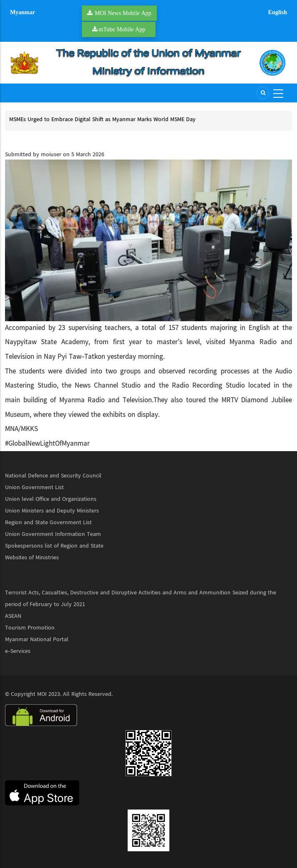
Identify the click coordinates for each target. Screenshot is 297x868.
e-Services (18, 651)
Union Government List (34, 487)
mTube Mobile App (122, 29)
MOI (42, 694)
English (278, 12)
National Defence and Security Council (53, 476)
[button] (148, 240)
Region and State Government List (48, 523)
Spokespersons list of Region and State (54, 546)
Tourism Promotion (30, 628)
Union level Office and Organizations (51, 499)
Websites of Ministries (32, 558)
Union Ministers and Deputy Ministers (52, 511)
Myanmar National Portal (37, 640)
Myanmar (23, 12)
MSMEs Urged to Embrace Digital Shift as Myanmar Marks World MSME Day (102, 119)
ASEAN (13, 616)
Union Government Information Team (53, 534)
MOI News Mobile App (123, 13)
